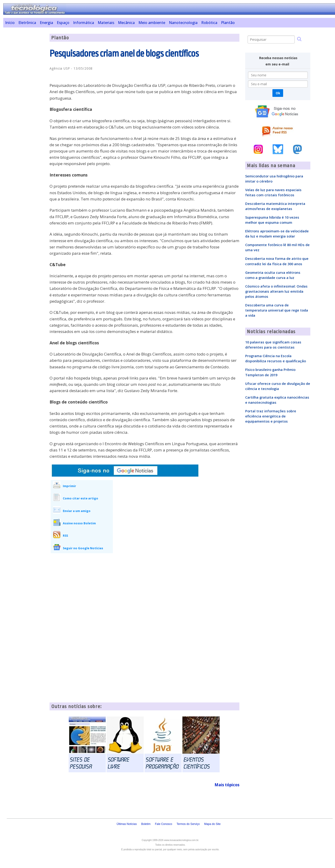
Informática (84, 23)
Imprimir (69, 486)
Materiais (106, 23)
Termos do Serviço (188, 824)
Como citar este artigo (80, 498)
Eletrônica (27, 23)
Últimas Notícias (127, 824)
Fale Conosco (164, 824)
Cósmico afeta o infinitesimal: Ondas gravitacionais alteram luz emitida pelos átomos (276, 291)
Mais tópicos (227, 785)
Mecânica (126, 23)
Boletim (146, 824)
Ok (278, 93)
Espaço (63, 23)
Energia (46, 23)
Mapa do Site (212, 824)
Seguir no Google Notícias (83, 548)
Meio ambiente (152, 23)
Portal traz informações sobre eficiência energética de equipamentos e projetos (271, 416)
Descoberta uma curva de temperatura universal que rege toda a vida (277, 310)
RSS (65, 536)
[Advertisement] (25, 104)
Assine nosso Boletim (79, 523)
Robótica (209, 23)
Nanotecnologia (183, 23)
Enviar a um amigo (77, 511)
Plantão (228, 23)
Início (10, 23)
